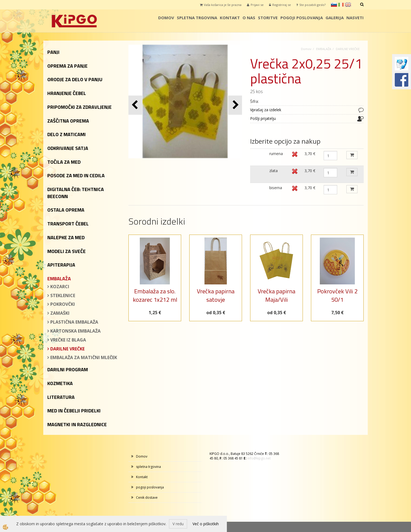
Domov (166, 18)
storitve (268, 18)
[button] (235, 105)
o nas (249, 18)
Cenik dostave (147, 497)
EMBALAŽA (324, 49)
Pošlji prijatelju (263, 118)
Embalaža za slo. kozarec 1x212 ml (155, 295)
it (341, 5)
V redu (178, 524)
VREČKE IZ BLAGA (68, 340)
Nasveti (355, 18)
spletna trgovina (197, 18)
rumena (276, 154)
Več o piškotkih (206, 524)
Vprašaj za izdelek (266, 110)
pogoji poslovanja (302, 18)
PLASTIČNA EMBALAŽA (74, 322)
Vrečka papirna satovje (216, 295)
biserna (276, 188)
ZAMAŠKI (60, 313)
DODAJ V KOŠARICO (352, 155)
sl (334, 5)
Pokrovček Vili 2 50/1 (337, 295)
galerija (335, 18)
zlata (274, 171)
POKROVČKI (63, 304)
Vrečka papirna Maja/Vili (276, 295)
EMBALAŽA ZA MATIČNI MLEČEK (84, 357)
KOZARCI (60, 287)
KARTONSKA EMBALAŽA (75, 331)
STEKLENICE (63, 295)
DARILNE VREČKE (67, 349)
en (348, 5)
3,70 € (310, 154)
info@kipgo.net (259, 458)
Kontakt (230, 18)
